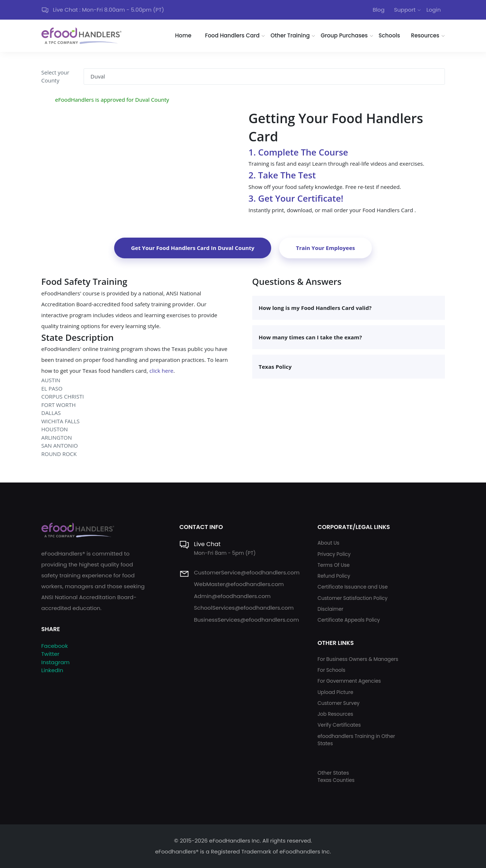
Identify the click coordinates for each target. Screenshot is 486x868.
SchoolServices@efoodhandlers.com (244, 608)
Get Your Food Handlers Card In (192, 248)
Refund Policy (334, 576)
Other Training (290, 35)
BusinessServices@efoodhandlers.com (246, 620)
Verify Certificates (339, 725)
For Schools (331, 670)
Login (434, 10)
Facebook (55, 646)
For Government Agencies (349, 681)
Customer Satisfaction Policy (352, 598)
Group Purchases (344, 35)
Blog (379, 10)
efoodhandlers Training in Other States (356, 740)
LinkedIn (52, 670)
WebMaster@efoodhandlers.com (239, 584)
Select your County (55, 76)
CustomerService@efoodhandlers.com (247, 572)
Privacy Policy (334, 554)
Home (183, 35)
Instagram (56, 662)
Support (405, 10)
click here (161, 371)
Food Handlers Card (232, 35)
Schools (389, 35)
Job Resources (335, 714)
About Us (328, 543)
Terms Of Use (333, 565)
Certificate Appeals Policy (349, 620)
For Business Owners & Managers (358, 659)
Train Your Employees (325, 248)
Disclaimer (330, 609)
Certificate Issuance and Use (352, 587)
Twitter (51, 654)
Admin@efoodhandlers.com (232, 596)
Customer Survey (338, 703)
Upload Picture (335, 692)
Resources (425, 35)
